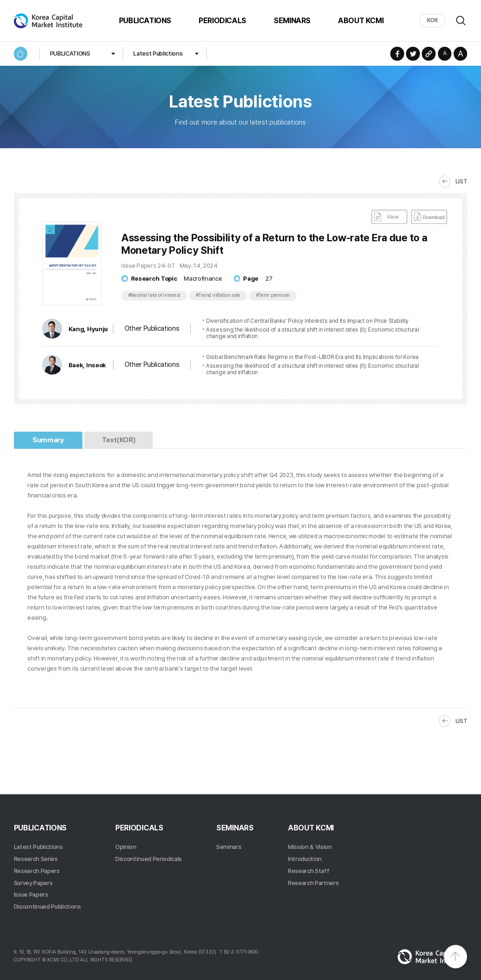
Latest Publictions (158, 53)
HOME (21, 54)
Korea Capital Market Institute (49, 21)
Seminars (229, 847)
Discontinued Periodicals (149, 859)
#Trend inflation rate (218, 295)
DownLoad (429, 217)
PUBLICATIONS (145, 20)
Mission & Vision (310, 847)
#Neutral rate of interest (154, 295)
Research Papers (37, 871)
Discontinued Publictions (47, 906)
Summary (48, 440)
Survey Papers (33, 883)
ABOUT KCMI (361, 20)
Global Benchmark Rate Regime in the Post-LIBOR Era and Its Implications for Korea (312, 357)
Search (461, 21)
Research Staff (309, 871)
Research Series (36, 859)
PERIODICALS (222, 20)
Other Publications (152, 328)
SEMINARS (292, 20)
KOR (432, 20)
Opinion (126, 847)
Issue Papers (31, 894)
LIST (462, 181)
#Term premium (273, 295)
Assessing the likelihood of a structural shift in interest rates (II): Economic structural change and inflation (312, 333)
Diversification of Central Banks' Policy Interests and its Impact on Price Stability (307, 321)
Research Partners (313, 883)
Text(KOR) (119, 440)
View (389, 217)
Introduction (305, 859)
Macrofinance (203, 278)
